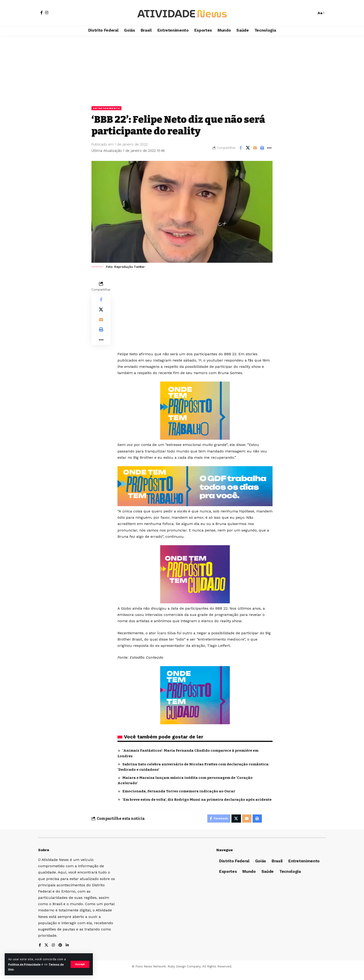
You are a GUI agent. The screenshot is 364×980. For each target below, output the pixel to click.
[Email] (255, 148)
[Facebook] (42, 13)
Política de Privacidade (29, 964)
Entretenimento (108, 108)
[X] (47, 953)
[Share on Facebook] (240, 148)
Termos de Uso (20, 969)
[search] (311, 13)
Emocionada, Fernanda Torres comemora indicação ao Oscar (182, 792)
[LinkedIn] (68, 953)
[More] (269, 148)
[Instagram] (47, 13)
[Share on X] (248, 148)
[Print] (262, 148)
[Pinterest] (61, 953)
